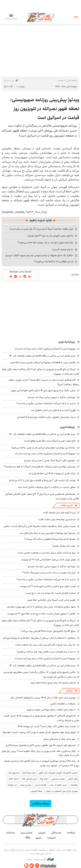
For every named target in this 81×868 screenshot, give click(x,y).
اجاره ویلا (44, 779)
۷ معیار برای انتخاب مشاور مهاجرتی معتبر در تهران (51, 710)
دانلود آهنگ (14, 779)
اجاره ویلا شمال (29, 773)
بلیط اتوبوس (37, 791)
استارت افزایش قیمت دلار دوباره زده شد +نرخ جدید (51, 593)
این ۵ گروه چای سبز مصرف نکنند (59, 512)
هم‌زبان (42, 833)
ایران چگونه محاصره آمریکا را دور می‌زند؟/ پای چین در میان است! (42, 229)
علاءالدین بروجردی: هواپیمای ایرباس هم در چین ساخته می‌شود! (43, 448)
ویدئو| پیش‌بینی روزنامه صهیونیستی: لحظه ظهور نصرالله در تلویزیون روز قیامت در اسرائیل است (45, 109)
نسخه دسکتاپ (40, 803)
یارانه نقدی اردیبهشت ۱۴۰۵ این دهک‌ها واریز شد (52, 473)
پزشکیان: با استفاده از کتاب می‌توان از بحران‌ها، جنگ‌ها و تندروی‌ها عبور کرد (39, 638)
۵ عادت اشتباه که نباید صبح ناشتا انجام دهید (53, 683)
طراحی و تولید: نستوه (40, 859)
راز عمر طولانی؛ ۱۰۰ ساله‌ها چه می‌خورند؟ (54, 261)
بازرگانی (70, 691)
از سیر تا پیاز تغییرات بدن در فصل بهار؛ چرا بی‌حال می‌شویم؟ (46, 652)
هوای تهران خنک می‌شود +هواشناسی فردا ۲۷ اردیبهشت (48, 560)
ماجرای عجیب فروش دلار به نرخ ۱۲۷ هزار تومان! (50, 236)
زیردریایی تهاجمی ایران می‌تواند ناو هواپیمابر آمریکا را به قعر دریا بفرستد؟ (40, 467)
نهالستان (74, 785)
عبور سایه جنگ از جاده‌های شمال (59, 739)
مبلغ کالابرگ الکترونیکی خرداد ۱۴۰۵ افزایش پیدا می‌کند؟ (48, 631)
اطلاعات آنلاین (41, 17)
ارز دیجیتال (12, 785)
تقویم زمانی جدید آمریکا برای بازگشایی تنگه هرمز (52, 600)
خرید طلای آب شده (58, 785)
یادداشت (10, 833)
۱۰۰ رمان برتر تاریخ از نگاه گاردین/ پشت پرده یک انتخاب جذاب (45, 645)
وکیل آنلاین (73, 779)
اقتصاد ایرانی (40, 785)
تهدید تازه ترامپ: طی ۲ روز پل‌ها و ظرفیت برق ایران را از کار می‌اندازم (42, 480)
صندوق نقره (14, 773)
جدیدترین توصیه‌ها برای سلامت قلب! (57, 519)
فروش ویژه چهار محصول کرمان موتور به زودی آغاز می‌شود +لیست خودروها (39, 732)
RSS (28, 838)
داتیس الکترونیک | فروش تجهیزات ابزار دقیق (58, 773)
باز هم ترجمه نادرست (63, 249)
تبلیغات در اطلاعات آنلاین (63, 704)
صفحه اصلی (72, 80)
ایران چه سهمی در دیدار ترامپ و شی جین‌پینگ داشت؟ (49, 572)
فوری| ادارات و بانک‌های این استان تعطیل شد (53, 410)
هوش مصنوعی (58, 779)
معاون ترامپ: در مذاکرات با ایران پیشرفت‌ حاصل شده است (47, 487)
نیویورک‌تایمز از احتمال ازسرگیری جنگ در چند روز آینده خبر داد (45, 349)
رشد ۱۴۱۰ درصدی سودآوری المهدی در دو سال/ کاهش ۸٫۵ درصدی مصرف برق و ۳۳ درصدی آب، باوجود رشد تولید (42, 763)
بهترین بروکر (26, 785)
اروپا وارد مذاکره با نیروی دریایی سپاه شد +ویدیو (52, 397)
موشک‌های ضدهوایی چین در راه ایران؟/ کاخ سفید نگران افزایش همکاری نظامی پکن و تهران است (42, 496)
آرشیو (39, 838)
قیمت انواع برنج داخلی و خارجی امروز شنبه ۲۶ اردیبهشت (48, 586)
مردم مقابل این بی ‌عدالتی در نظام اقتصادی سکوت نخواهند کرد (44, 356)
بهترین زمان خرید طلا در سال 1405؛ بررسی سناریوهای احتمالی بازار (43, 698)
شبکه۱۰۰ (71, 833)
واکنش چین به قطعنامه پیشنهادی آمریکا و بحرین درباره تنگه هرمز (43, 362)
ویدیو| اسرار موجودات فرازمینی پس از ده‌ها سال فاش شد (47, 533)
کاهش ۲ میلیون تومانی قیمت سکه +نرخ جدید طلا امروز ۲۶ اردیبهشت (41, 614)
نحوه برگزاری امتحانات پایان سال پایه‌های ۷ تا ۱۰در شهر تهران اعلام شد (41, 607)
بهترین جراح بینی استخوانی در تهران (62, 791)
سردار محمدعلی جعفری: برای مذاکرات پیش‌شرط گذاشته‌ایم (46, 417)
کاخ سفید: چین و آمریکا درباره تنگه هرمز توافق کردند (50, 441)
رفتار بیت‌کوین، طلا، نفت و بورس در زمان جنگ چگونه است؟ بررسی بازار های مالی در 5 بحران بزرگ (40, 753)
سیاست (60, 80)
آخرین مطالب (66, 505)
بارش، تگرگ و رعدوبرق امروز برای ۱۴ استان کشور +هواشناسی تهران (43, 390)
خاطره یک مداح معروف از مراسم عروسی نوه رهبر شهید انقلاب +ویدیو (39, 255)
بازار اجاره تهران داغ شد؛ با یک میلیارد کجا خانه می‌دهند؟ (46, 243)
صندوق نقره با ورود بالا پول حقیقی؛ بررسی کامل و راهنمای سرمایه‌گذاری (41, 745)
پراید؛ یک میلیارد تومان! (64, 546)
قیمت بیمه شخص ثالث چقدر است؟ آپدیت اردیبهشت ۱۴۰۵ (47, 726)
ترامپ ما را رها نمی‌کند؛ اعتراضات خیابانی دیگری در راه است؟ (46, 403)
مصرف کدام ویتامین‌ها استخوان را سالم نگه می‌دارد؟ (50, 539)
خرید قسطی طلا (29, 779)
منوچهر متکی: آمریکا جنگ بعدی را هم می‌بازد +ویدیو (50, 460)
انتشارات (51, 838)
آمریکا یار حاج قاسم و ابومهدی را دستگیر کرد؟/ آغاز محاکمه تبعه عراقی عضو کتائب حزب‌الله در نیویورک (41, 623)
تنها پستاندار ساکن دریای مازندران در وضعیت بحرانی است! (47, 553)
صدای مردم (27, 833)
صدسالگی (56, 833)
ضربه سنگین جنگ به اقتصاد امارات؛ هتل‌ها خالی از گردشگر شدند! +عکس (40, 526)
